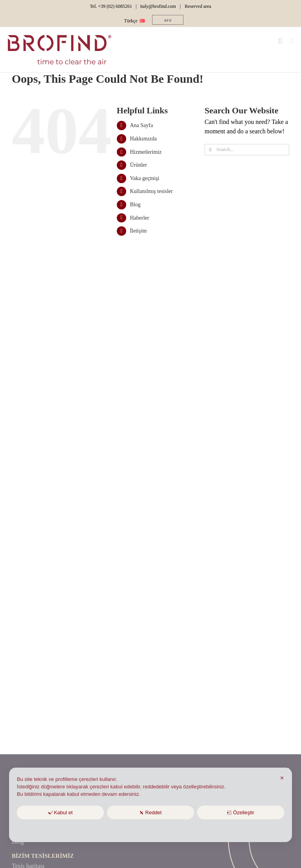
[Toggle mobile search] (280, 41)
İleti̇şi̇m (138, 231)
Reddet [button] (151, 812)
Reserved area (198, 6)
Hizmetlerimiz (146, 152)
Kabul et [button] (61, 812)
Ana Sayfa (141, 125)
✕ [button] (282, 778)
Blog (135, 205)
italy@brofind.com (158, 6)
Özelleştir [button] (240, 812)
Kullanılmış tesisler (151, 191)
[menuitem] (134, 21)
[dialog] (150, 805)
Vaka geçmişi (144, 178)
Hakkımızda (143, 139)
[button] (168, 20)
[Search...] (247, 150)
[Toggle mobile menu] (292, 41)
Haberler (139, 218)
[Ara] (210, 150)
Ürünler (138, 165)
